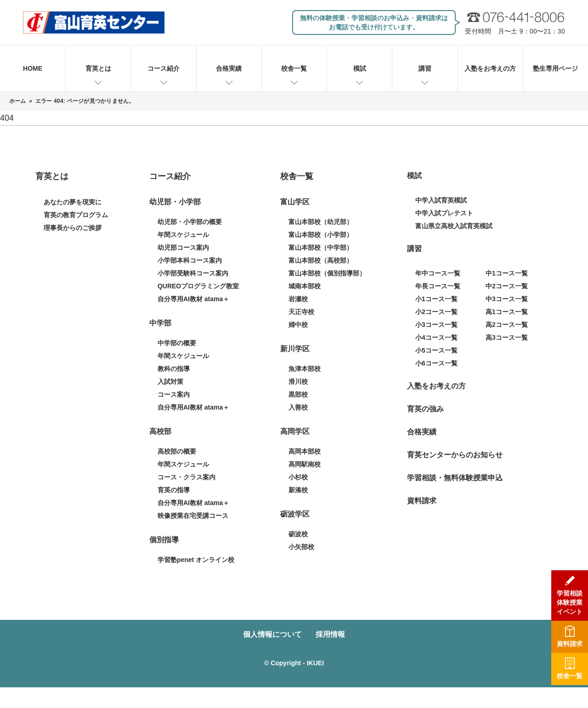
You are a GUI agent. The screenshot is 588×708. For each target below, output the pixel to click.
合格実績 (229, 68)
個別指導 (164, 540)
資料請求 (422, 501)
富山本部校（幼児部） (321, 222)
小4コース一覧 (436, 337)
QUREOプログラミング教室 (198, 286)
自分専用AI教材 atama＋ (193, 299)
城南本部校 (305, 286)
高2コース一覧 (507, 325)
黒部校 (298, 394)
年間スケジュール (183, 235)
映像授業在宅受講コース (193, 516)
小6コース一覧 (436, 363)
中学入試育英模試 (441, 200)
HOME (33, 68)
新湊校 (298, 490)
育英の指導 (174, 490)
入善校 (298, 407)
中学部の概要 (177, 343)
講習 (425, 68)
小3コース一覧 (436, 325)
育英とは (98, 68)
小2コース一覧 (436, 312)
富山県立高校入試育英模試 (454, 226)
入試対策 (170, 382)
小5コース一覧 (436, 350)
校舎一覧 (294, 68)
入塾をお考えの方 (490, 68)
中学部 (160, 323)
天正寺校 (301, 312)
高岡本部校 (305, 451)
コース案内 (174, 394)
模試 (360, 68)
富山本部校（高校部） (321, 260)
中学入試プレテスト (444, 213)
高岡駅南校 (305, 464)
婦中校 (298, 325)
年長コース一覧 (438, 286)
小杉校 (298, 477)
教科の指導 (174, 369)
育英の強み (425, 409)
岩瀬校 (298, 299)
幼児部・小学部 (175, 202)
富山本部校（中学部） (321, 247)
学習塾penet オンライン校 (196, 560)
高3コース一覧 (507, 337)
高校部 (160, 431)
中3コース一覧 (507, 299)
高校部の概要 (177, 451)
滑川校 (298, 382)
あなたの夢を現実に (73, 202)
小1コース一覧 (436, 299)
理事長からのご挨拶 (73, 228)
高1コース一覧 (507, 312)
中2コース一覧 (507, 286)
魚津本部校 (305, 369)
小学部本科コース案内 (190, 260)
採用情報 (330, 634)
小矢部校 (301, 547)
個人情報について (272, 634)
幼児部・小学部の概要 (190, 222)
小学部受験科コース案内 (193, 273)
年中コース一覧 (438, 273)
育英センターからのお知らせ (455, 455)
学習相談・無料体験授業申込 (455, 478)
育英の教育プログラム (76, 215)
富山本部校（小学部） (321, 235)
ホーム (18, 101)
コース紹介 (164, 68)
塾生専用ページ (555, 68)
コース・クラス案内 (187, 477)
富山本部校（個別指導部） (327, 273)
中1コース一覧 (507, 273)
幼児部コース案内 (183, 247)
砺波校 (298, 534)
